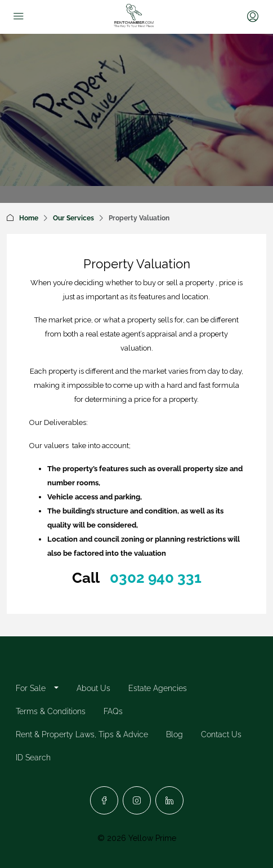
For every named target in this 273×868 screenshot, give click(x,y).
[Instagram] (137, 800)
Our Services (73, 218)
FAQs (113, 711)
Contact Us (221, 734)
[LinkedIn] (169, 800)
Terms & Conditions (51, 711)
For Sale (31, 688)
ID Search (33, 758)
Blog (174, 734)
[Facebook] (104, 800)
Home (29, 218)
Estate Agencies (158, 688)
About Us (93, 688)
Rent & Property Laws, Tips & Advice (82, 734)
